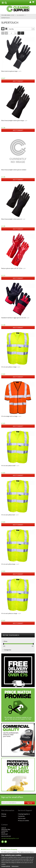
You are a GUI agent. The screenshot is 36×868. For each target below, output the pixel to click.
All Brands (20, 15)
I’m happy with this (6, 866)
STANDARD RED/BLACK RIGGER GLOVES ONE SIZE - (15, 318)
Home (12, 15)
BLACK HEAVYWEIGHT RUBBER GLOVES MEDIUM (14, 170)
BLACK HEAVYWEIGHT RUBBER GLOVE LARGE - (14, 120)
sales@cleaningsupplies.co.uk (10, 838)
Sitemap (4, 814)
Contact (4, 816)
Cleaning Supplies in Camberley (24, 815)
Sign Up (30, 803)
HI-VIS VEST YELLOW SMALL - (10, 465)
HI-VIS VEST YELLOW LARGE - (10, 564)
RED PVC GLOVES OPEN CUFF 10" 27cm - (13, 268)
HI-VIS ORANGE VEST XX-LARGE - (11, 416)
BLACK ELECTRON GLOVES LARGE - (11, 71)
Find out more (15, 866)
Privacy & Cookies (23, 820)
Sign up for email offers (12, 797)
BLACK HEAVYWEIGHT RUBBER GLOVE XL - (13, 219)
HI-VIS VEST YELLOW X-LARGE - (11, 367)
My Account (22, 818)
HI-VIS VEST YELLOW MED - (10, 515)
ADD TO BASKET (18, 81)
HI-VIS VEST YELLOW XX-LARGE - (11, 613)
